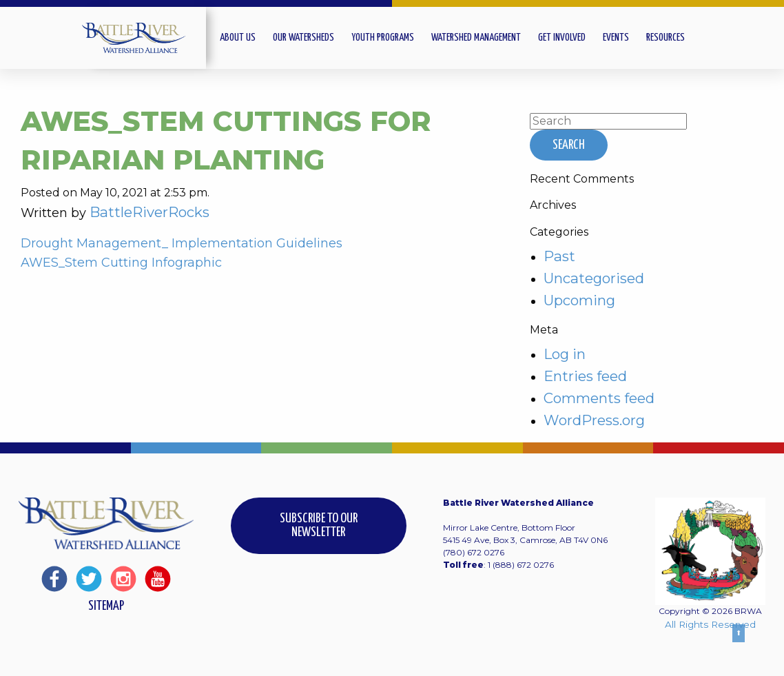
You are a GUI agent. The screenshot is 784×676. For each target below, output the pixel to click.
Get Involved (562, 38)
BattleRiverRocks (149, 212)
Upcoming (579, 300)
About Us (238, 38)
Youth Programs (383, 38)
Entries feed (585, 376)
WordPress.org (594, 420)
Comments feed (599, 398)
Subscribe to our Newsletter (319, 525)
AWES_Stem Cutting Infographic (121, 263)
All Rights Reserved (710, 624)
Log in (565, 354)
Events (616, 38)
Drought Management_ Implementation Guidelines (182, 243)
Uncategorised (594, 278)
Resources (666, 38)
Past (559, 256)
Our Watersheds (303, 38)
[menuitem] (246, 38)
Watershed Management (476, 38)
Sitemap (106, 606)
